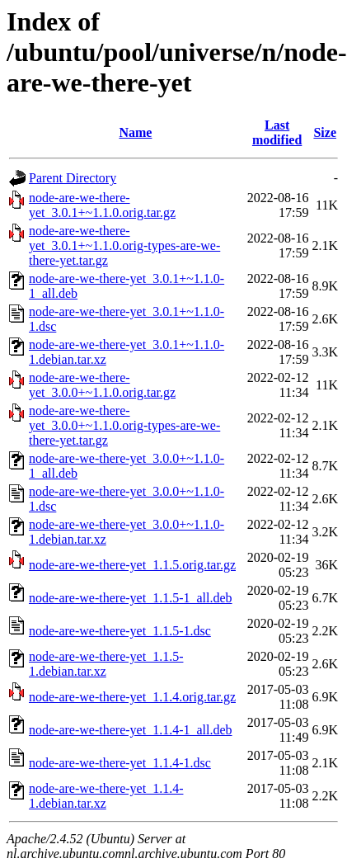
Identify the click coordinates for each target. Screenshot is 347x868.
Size (325, 132)
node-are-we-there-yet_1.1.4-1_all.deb (131, 730)
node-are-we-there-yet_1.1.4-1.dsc (120, 763)
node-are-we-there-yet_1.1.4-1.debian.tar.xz (106, 796)
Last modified (277, 132)
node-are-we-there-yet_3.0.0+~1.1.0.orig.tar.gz (102, 385)
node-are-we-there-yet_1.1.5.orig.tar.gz (132, 565)
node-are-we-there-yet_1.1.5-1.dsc (120, 631)
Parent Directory (73, 178)
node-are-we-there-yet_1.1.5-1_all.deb (131, 598)
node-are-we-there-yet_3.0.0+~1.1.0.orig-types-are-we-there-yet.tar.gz (124, 425)
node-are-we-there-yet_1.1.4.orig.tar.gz (132, 697)
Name (135, 132)
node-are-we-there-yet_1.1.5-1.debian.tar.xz (106, 664)
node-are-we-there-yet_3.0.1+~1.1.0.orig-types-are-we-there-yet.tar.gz (124, 245)
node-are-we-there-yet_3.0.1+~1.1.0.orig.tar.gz (102, 205)
